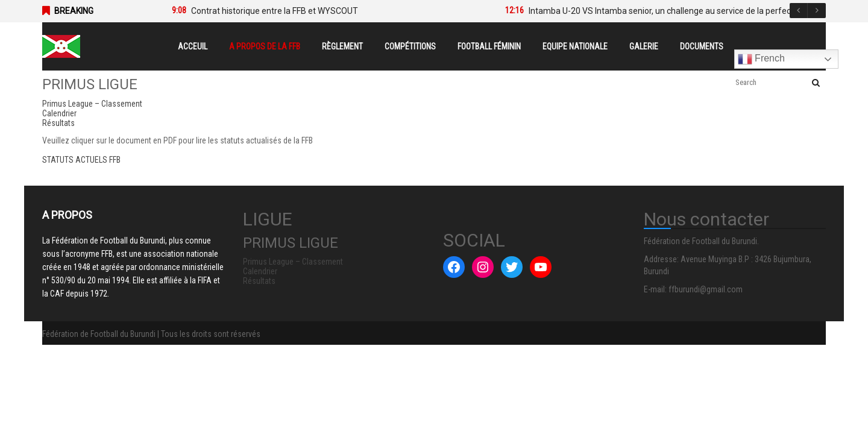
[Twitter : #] (512, 267)
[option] (320, 11)
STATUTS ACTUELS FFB (81, 160)
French (761, 59)
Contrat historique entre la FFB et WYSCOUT (275, 11)
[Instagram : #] (483, 267)
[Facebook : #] (454, 267)
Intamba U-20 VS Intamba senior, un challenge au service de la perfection (667, 11)
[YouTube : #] (541, 267)
